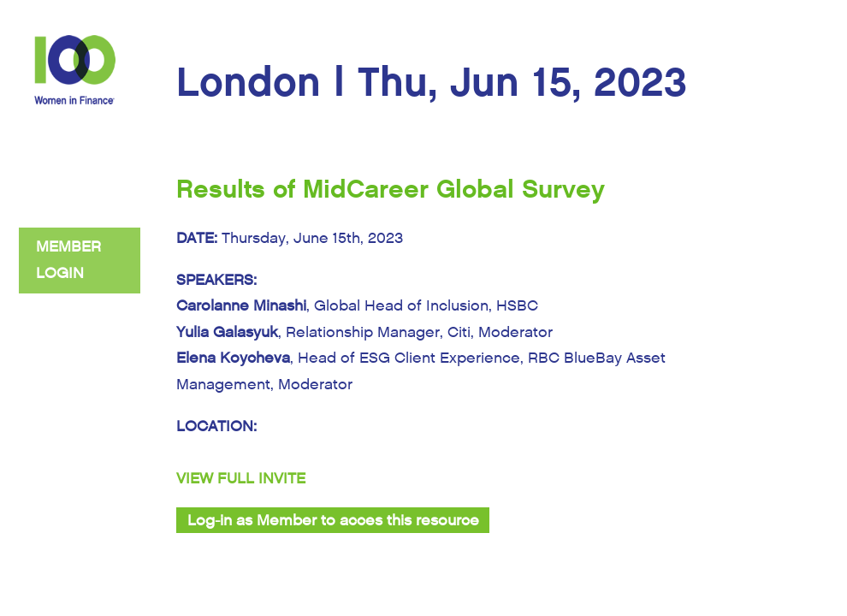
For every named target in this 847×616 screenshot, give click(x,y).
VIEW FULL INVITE (241, 479)
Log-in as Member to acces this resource (333, 520)
